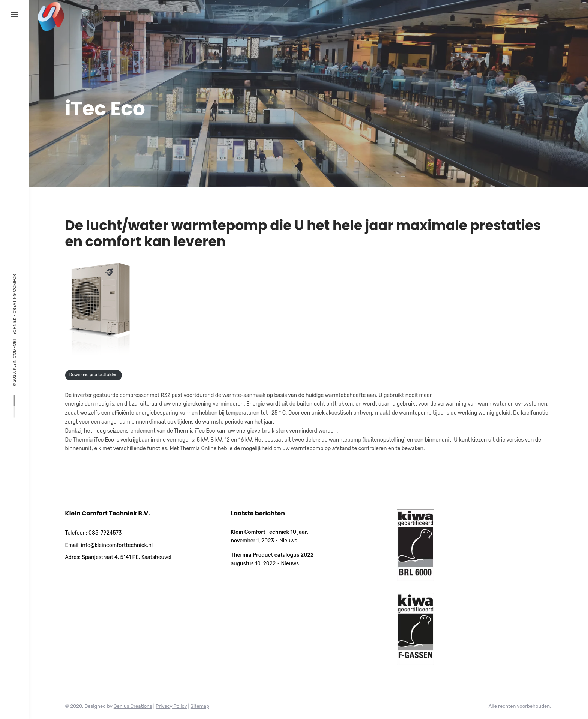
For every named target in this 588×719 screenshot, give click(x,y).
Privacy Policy (171, 706)
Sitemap (200, 706)
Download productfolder (94, 375)
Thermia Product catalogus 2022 (272, 555)
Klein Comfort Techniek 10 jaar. (270, 532)
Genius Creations (133, 706)
